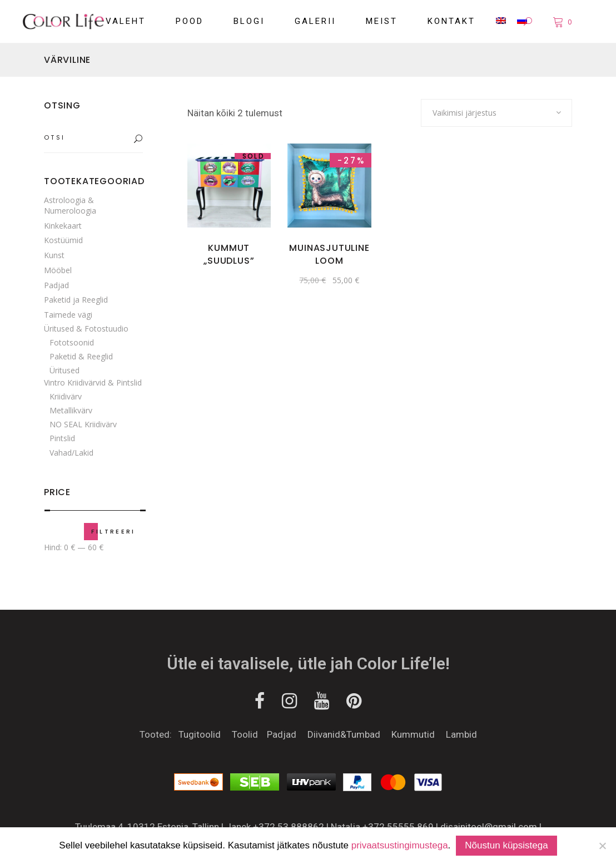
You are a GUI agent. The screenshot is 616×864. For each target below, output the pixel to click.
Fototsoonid (72, 342)
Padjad (56, 285)
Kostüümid (63, 240)
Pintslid (62, 438)
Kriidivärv (66, 396)
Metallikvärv (71, 410)
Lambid (461, 734)
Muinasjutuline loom (329, 254)
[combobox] (496, 113)
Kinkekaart (63, 226)
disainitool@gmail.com (489, 827)
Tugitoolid (205, 734)
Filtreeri (113, 531)
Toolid (246, 734)
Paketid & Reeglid (81, 356)
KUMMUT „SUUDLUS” (229, 254)
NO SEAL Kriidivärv (83, 424)
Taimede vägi (68, 315)
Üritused (64, 370)
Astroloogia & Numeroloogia (70, 205)
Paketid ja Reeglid (76, 300)
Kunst (54, 255)
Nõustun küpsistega (506, 845)
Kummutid (412, 734)
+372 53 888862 (289, 827)
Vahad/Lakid (71, 453)
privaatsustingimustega (400, 845)
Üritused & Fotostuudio (86, 329)
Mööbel (58, 270)
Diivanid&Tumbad (344, 734)
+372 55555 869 (398, 827)
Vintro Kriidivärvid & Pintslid (93, 382)
